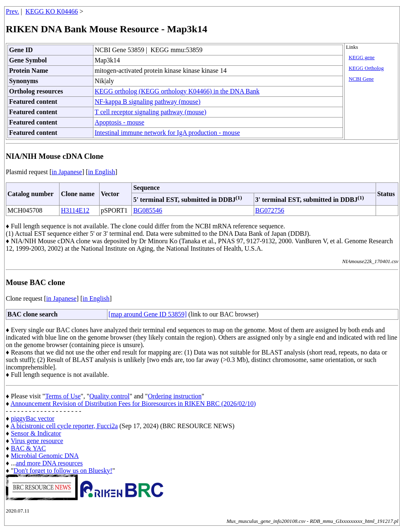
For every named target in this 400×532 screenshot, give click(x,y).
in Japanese (67, 172)
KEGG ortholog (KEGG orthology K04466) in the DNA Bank (177, 91)
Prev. (12, 11)
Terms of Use (63, 396)
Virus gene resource (37, 441)
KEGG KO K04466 (52, 11)
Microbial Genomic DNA (45, 456)
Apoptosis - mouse (119, 122)
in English (101, 172)
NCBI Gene (361, 79)
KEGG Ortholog (366, 68)
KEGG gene (362, 58)
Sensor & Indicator (36, 433)
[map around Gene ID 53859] (148, 314)
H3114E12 (75, 210)
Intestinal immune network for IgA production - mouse (167, 133)
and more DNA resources (49, 463)
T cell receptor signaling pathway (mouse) (150, 112)
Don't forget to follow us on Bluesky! (63, 471)
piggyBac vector (32, 418)
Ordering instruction (175, 396)
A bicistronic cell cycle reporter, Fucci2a (64, 426)
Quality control (109, 396)
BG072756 (270, 210)
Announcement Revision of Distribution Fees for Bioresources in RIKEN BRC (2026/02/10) (133, 404)
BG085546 (148, 210)
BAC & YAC (28, 448)
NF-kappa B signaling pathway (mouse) (148, 102)
